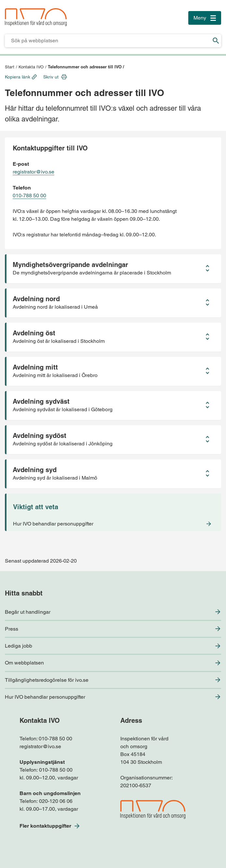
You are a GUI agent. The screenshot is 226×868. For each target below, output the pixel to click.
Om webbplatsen (24, 663)
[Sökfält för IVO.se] (108, 41)
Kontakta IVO (31, 67)
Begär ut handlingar (28, 612)
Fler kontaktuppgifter (45, 826)
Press (12, 629)
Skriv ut (51, 77)
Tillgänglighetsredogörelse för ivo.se (47, 680)
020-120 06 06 (56, 801)
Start (10, 67)
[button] (113, 269)
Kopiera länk (18, 77)
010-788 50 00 (29, 196)
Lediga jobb (19, 646)
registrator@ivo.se (33, 172)
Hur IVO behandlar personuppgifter (45, 697)
